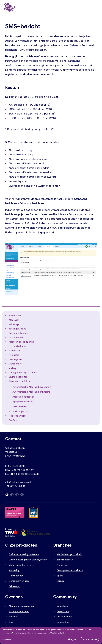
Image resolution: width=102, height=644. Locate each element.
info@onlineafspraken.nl (18, 482)
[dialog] (51, 635)
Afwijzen (72, 639)
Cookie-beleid (57, 633)
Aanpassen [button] (7, 640)
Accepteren (90, 639)
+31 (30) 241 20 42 (15, 486)
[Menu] (97, 7)
